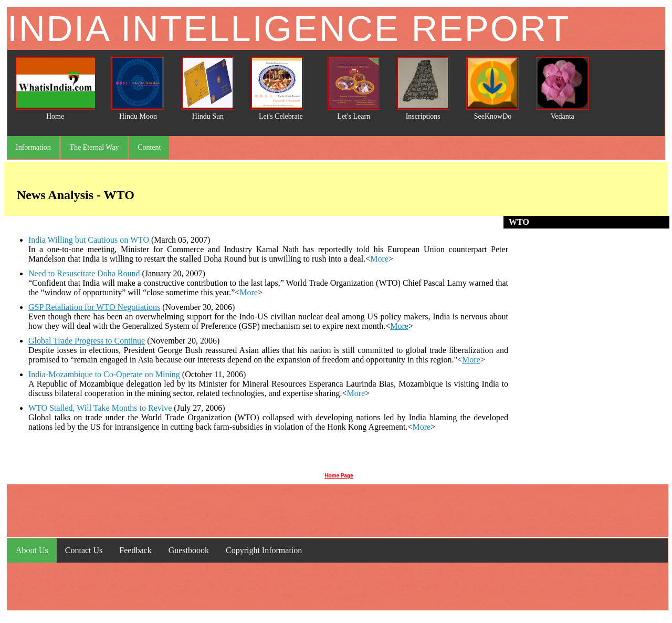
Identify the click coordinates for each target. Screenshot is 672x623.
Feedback (135, 550)
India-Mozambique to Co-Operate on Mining (104, 374)
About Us (32, 550)
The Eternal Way (94, 147)
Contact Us (84, 550)
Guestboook (189, 550)
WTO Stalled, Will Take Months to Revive (100, 408)
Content (149, 147)
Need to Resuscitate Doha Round (84, 273)
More (379, 259)
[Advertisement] (589, 348)
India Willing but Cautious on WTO (89, 240)
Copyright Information (264, 550)
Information (33, 147)
